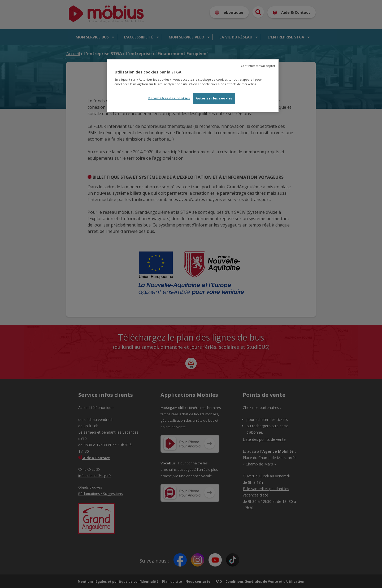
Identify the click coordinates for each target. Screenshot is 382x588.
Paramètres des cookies (169, 98)
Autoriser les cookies (214, 98)
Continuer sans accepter (258, 66)
